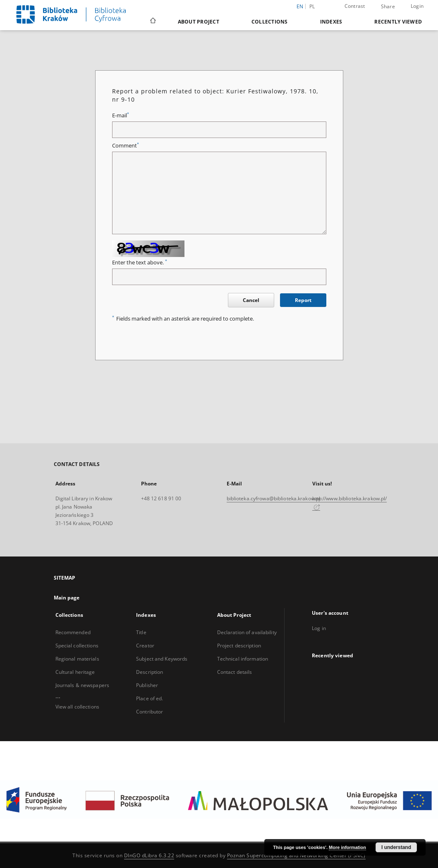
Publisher (147, 685)
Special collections (77, 646)
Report (303, 300)
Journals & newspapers (83, 685)
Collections (270, 22)
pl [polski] (312, 6)
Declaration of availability (247, 632)
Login (417, 6)
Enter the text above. (140, 263)
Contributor (150, 712)
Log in (319, 628)
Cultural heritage (75, 672)
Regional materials (77, 659)
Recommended (73, 632)
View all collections (77, 707)
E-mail (121, 115)
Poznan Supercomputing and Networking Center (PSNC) (296, 855)
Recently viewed (398, 22)
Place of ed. (150, 698)
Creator (145, 646)
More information (347, 847)
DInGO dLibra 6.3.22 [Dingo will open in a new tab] (149, 855)
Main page (67, 598)
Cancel (251, 300)
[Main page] (152, 21)
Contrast (355, 6)
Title (141, 632)
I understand (396, 847)
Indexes (331, 22)
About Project (199, 22)
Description (150, 672)
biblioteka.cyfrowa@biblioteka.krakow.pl (274, 498)
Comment (126, 146)
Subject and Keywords (162, 659)
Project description (239, 646)
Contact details (235, 672)
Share (388, 7)
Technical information (243, 659)
